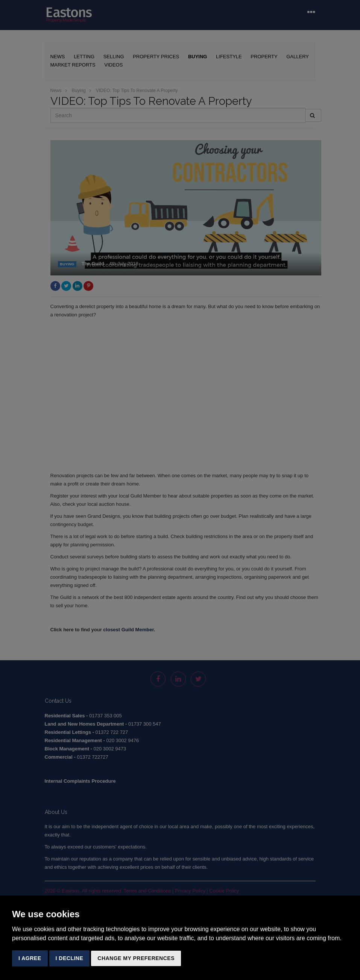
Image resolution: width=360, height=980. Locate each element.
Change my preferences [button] (136, 958)
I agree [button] (30, 958)
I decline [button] (70, 958)
